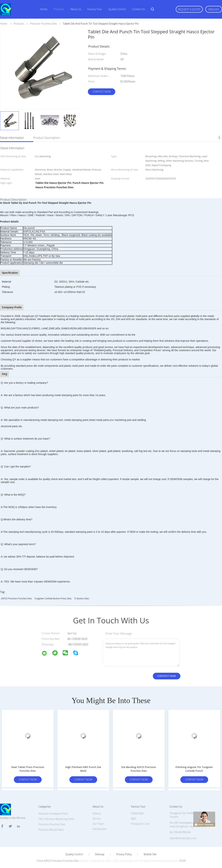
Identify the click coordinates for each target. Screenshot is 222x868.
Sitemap (100, 854)
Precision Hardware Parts (53, 814)
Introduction (100, 829)
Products (59, 9)
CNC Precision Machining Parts (56, 819)
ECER (182, 861)
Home (44, 9)
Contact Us (138, 9)
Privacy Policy (124, 854)
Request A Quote (189, 9)
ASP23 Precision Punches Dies (16, 598)
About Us (76, 9)
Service (97, 819)
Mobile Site (150, 854)
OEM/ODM (137, 813)
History (97, 813)
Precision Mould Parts (51, 830)
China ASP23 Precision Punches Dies (58, 861)
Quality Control (117, 9)
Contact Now (102, 92)
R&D (134, 819)
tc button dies (81, 598)
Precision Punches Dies (52, 824)
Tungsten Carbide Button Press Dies (53, 598)
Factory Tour (95, 9)
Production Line (140, 824)
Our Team (98, 824)
